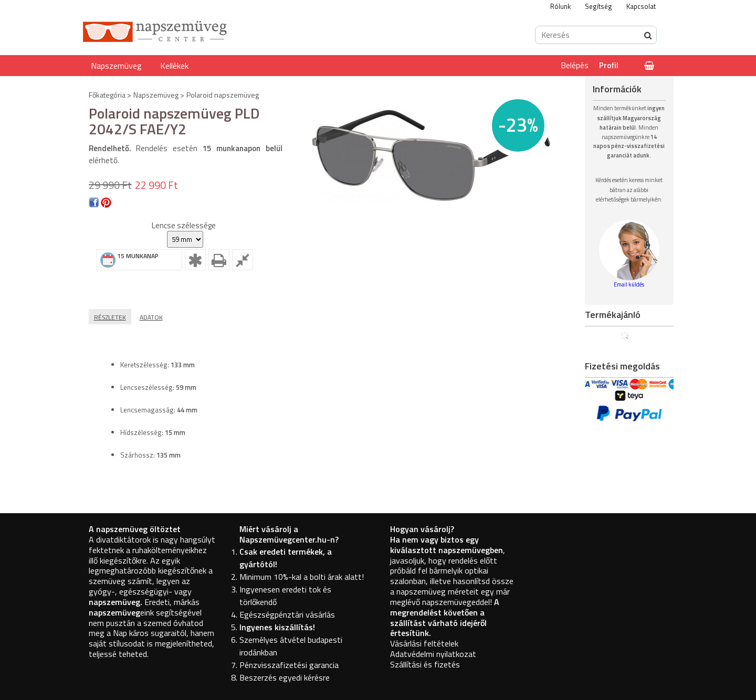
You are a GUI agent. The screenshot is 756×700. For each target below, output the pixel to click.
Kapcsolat (641, 6)
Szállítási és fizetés (425, 664)
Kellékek (174, 66)
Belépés (575, 65)
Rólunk (560, 6)
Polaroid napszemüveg (223, 95)
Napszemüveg (116, 66)
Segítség (598, 6)
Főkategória (107, 95)
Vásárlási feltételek (424, 643)
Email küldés (629, 284)
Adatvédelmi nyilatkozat (433, 654)
